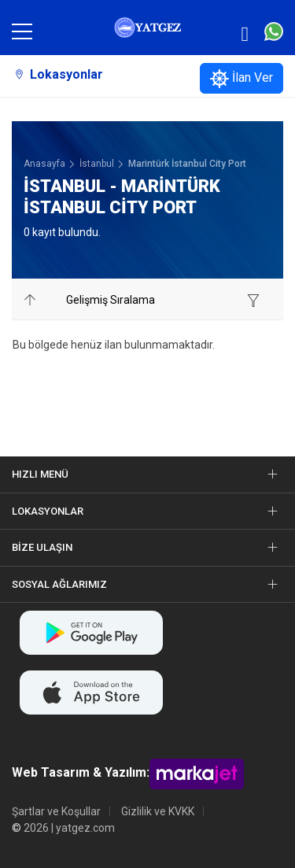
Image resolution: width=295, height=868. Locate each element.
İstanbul (97, 164)
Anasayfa (44, 164)
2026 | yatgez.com (69, 828)
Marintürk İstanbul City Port (187, 164)
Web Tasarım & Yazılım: (81, 773)
